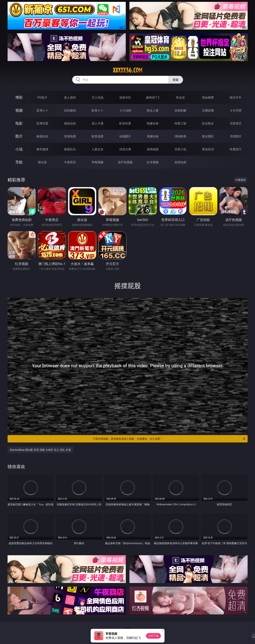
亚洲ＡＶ (42, 110)
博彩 (19, 97)
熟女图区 (208, 136)
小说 (19, 149)
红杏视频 (153, 162)
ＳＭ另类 (236, 110)
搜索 (176, 80)
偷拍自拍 (70, 123)
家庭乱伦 (70, 149)
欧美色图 (97, 136)
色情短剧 (180, 162)
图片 (19, 136)
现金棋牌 (208, 97)
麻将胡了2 (153, 97)
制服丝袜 (153, 123)
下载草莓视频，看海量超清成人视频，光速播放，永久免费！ (169, 439)
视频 (19, 110)
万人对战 (97, 97)
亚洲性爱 (42, 123)
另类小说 (180, 149)
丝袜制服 (180, 110)
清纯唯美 (180, 136)
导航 (19, 162)
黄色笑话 (208, 149)
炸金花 (180, 97)
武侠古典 (125, 149)
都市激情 (42, 149)
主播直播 (208, 110)
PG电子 (42, 97)
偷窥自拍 (42, 136)
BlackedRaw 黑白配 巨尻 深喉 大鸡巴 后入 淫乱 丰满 (40, 450)
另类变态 (236, 123)
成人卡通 (97, 123)
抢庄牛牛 (236, 97)
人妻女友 (97, 149)
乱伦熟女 (208, 123)
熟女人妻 (153, 110)
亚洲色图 (70, 136)
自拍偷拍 (70, 110)
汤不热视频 (125, 162)
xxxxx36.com (128, 70)
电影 (19, 123)
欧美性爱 (125, 123)
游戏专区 (125, 97)
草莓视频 (97, 162)
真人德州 (70, 97)
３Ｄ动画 (125, 110)
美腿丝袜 (153, 136)
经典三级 (180, 123)
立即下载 (153, 636)
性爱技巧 (236, 149)
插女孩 (42, 162)
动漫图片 (125, 136)
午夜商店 (70, 162)
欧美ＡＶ (97, 110)
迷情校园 (153, 149)
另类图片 (236, 136)
